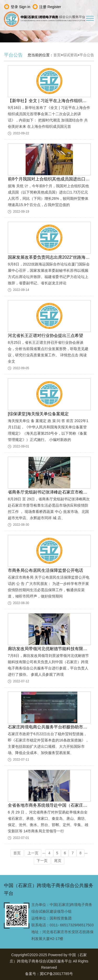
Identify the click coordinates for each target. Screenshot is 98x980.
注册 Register (50, 7)
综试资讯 (70, 55)
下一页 (42, 861)
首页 (57, 55)
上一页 (33, 853)
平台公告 (87, 55)
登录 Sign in (21, 7)
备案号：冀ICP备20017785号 (49, 974)
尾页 (58, 861)
